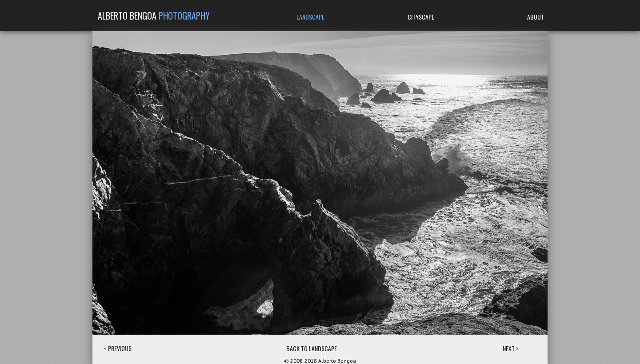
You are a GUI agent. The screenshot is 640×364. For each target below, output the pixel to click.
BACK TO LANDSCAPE (312, 348)
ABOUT (536, 17)
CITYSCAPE (421, 17)
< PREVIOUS (118, 348)
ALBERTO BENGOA (154, 16)
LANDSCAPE (310, 17)
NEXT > (511, 348)
